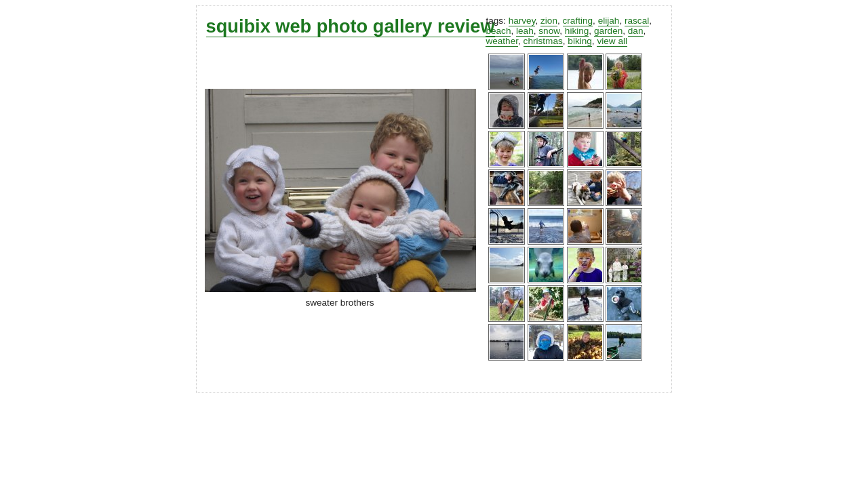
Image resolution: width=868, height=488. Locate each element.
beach (498, 31)
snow (549, 31)
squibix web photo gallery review (351, 26)
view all (612, 41)
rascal (637, 21)
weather (502, 41)
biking (580, 41)
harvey (522, 21)
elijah (609, 21)
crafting (578, 21)
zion (549, 21)
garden (608, 31)
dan (636, 31)
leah (525, 31)
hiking (577, 31)
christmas (543, 41)
